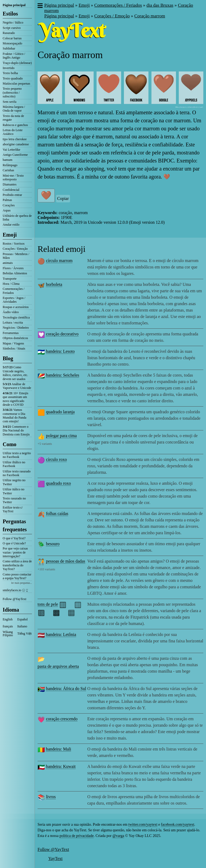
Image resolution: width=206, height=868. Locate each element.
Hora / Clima (11, 284)
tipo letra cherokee (15, 139)
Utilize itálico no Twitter (14, 491)
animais (8, 263)
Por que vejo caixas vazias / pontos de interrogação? (15, 552)
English (8, 619)
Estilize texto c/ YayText (13, 509)
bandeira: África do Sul (66, 689)
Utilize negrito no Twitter (14, 482)
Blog (8, 358)
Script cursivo (12, 28)
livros (51, 797)
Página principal (14, 5)
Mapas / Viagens (13, 343)
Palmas (7, 200)
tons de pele (48, 604)
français (8, 626)
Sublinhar (9, 48)
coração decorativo (62, 334)
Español (23, 619)
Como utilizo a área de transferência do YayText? (17, 565)
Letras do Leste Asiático (13, 132)
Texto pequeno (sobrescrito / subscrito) (12, 92)
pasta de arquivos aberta (58, 666)
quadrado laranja (60, 412)
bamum (8, 160)
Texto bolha (10, 73)
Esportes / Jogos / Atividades (14, 300)
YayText (55, 858)
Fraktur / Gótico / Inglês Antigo (14, 56)
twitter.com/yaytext (143, 825)
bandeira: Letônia (61, 634)
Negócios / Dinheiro (16, 328)
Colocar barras (12, 38)
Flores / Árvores (13, 268)
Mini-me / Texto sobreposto (13, 177)
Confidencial (11, 190)
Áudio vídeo (11, 312)
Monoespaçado (12, 43)
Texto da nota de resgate (13, 118)
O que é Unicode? (14, 543)
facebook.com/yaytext (178, 825)
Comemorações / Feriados (14, 291)
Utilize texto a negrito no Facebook (17, 455)
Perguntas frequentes (15, 525)
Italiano (22, 626)
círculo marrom (59, 261)
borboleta (54, 284)
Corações (9, 205)
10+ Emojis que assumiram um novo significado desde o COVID (15, 399)
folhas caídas (57, 513)
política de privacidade (77, 836)
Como (10, 444)
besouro (53, 544)
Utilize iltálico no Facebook (14, 464)
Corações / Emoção (15, 249)
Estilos (10, 14)
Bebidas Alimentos (15, 273)
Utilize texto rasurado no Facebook (17, 473)
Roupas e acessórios (16, 307)
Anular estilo (11, 225)
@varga (118, 836)
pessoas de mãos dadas (65, 561)
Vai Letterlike (12, 150)
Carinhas (8, 170)
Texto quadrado (13, 78)
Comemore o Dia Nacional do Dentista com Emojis (16, 431)
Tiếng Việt (25, 634)
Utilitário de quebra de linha (17, 218)
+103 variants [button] (46, 569)
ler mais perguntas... (22, 583)
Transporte (10, 279)
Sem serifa (10, 102)
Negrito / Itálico (13, 22)
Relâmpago (10, 165)
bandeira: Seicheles (62, 375)
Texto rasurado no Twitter (14, 500)
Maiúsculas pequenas (16, 84)
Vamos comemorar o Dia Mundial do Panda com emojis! (14, 416)
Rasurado (9, 33)
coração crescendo (62, 719)
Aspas (7, 210)
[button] (40, 6)
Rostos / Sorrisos (14, 244)
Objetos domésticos (15, 338)
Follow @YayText (14, 599)
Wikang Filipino (8, 634)
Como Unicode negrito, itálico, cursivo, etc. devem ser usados (15, 373)
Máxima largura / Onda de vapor (14, 109)
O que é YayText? (14, 538)
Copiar (63, 198)
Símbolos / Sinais (14, 348)
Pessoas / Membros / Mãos (16, 256)
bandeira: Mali (58, 749)
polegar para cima (61, 436)
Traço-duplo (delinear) (17, 63)
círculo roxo (56, 459)
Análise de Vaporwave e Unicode (17, 386)
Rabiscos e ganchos (15, 125)
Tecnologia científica (16, 317)
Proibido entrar (12, 195)
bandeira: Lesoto (60, 351)
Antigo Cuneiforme (15, 155)
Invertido (9, 68)
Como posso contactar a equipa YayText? (17, 576)
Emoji (10, 235)
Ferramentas (11, 333)
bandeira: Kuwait (61, 766)
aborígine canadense (16, 144)
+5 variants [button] (45, 444)
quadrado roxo (58, 483)
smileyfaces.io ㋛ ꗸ (15, 590)
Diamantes (10, 184)
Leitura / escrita (13, 323)
